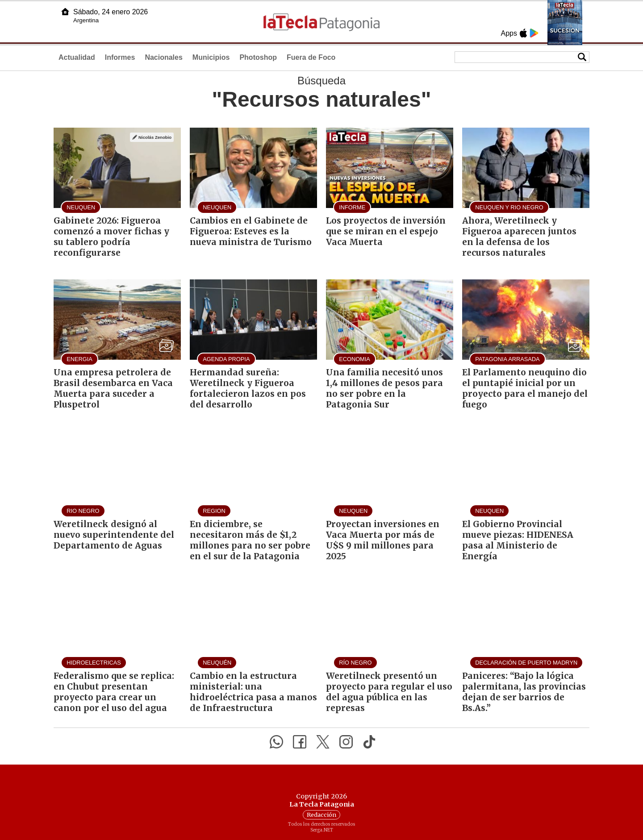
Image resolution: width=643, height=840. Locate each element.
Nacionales (163, 57)
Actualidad (77, 57)
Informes (120, 57)
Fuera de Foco (311, 57)
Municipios (211, 57)
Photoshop (258, 57)
